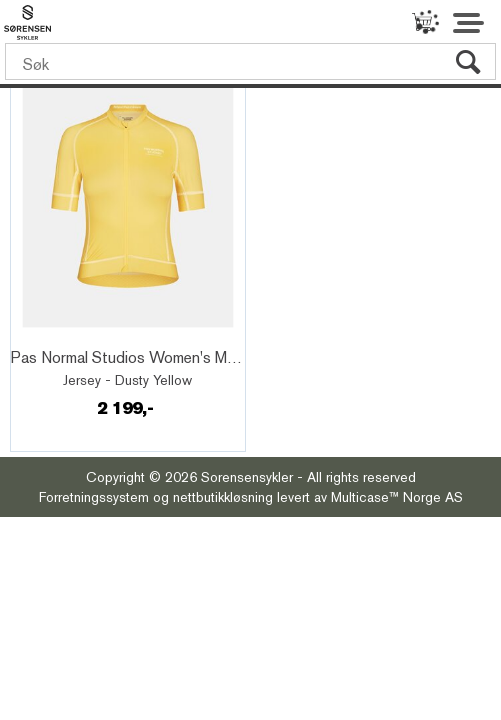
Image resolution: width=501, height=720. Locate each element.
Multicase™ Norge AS (397, 497)
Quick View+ (69, 336)
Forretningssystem (94, 497)
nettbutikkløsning (223, 497)
